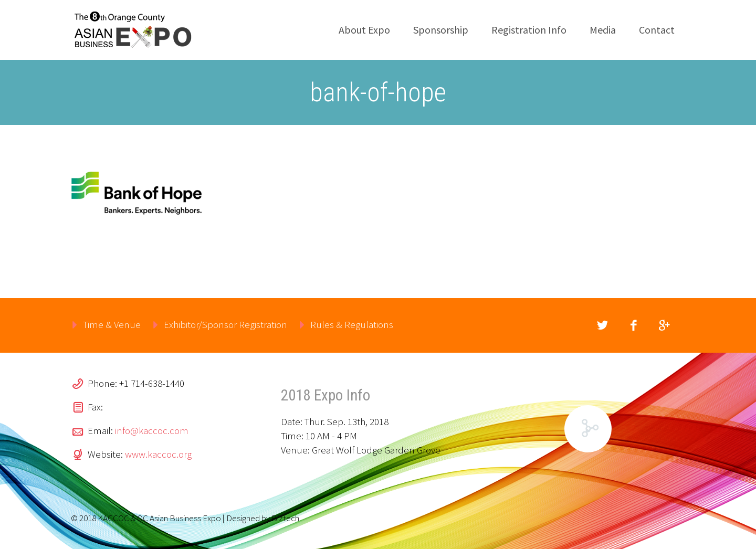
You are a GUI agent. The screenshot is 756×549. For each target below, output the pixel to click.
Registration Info (529, 30)
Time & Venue (112, 324)
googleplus (664, 325)
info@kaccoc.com (152, 430)
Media (603, 30)
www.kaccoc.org (158, 454)
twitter (602, 325)
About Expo (364, 30)
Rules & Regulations (352, 324)
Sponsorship (441, 30)
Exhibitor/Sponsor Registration (225, 324)
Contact (657, 30)
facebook (633, 325)
